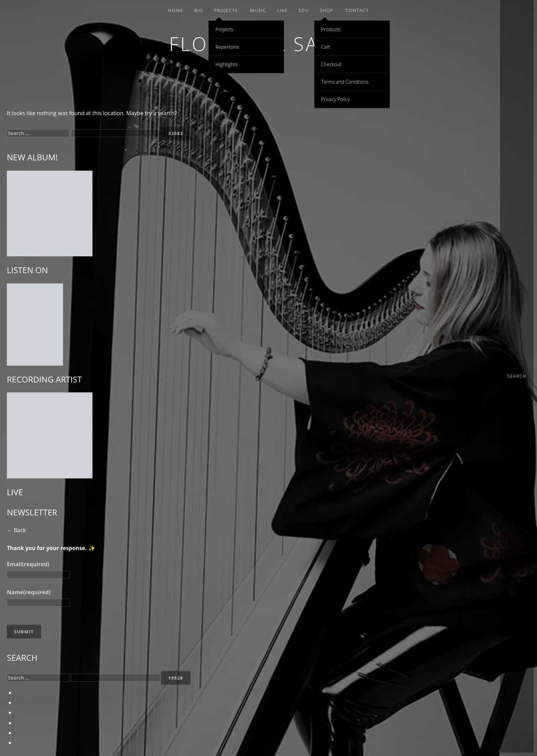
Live (282, 10)
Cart (326, 47)
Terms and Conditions (345, 82)
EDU (304, 10)
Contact (357, 10)
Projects (226, 10)
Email (28, 564)
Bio (199, 10)
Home (176, 10)
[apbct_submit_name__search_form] (176, 133)
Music (258, 10)
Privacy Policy (335, 99)
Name (29, 592)
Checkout (331, 64)
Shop (327, 10)
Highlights (227, 64)
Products (331, 29)
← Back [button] (16, 530)
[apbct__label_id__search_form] (116, 133)
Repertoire (227, 47)
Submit (24, 632)
